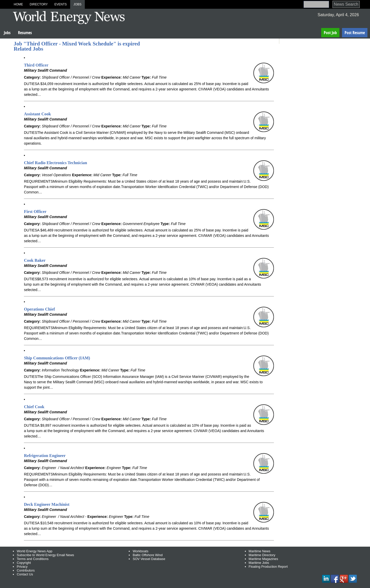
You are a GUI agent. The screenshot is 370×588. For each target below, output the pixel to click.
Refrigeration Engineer (45, 456)
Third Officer (36, 65)
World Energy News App (34, 551)
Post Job (330, 33)
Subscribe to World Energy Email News (45, 555)
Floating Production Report (268, 567)
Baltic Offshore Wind (147, 555)
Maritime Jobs (259, 563)
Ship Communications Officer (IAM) (57, 358)
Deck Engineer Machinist (47, 504)
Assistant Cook (37, 114)
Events (61, 4)
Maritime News (260, 551)
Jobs (77, 4)
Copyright (24, 563)
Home (18, 4)
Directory (39, 4)
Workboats (140, 551)
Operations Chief (39, 309)
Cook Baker (35, 260)
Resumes (25, 33)
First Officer (35, 212)
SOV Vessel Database (149, 559)
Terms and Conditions (33, 559)
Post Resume (355, 33)
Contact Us (25, 574)
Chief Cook (34, 407)
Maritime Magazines (263, 559)
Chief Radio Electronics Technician (55, 163)
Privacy (22, 567)
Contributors (26, 570)
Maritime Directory (262, 555)
